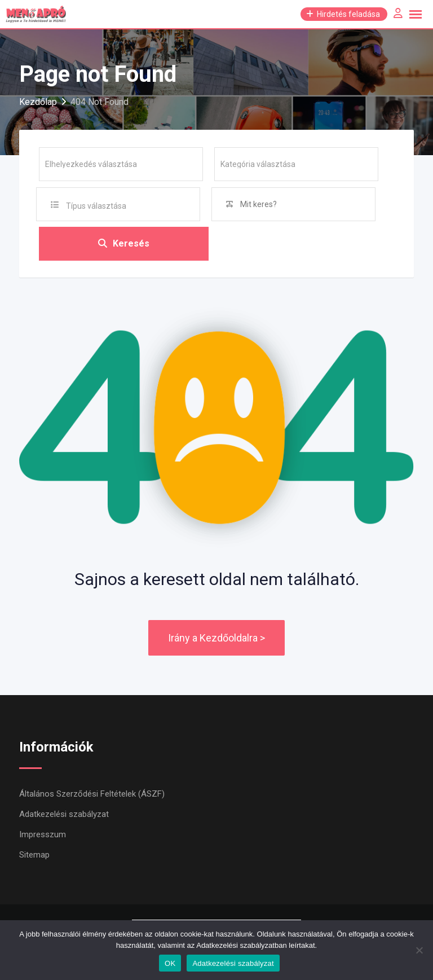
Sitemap (34, 855)
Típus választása (96, 206)
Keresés (124, 243)
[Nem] (419, 950)
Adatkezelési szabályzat (64, 814)
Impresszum (43, 834)
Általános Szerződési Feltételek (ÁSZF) (92, 794)
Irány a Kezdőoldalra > (216, 638)
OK (170, 963)
